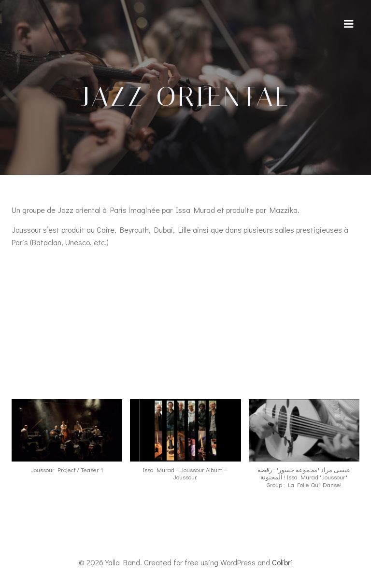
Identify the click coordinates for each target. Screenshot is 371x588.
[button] (67, 441)
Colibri (282, 562)
